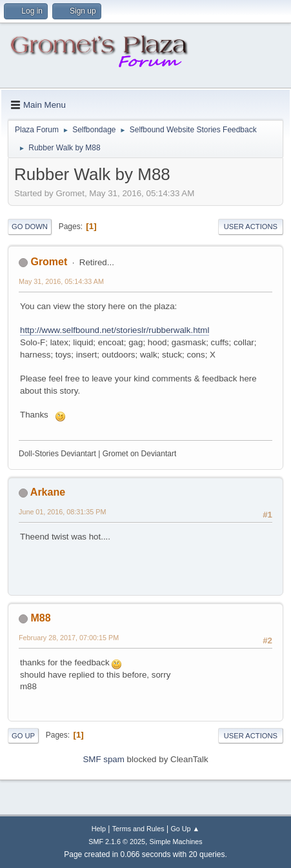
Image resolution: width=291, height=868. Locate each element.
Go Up (23, 736)
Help (99, 829)
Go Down (30, 227)
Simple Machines (176, 842)
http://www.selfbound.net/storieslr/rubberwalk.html (115, 330)
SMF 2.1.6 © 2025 (117, 842)
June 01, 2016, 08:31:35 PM (62, 512)
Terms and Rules (138, 829)
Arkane (48, 492)
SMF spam (103, 759)
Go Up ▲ (185, 829)
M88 (40, 618)
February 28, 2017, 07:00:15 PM (69, 638)
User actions (251, 227)
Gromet (49, 262)
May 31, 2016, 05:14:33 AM (61, 281)
